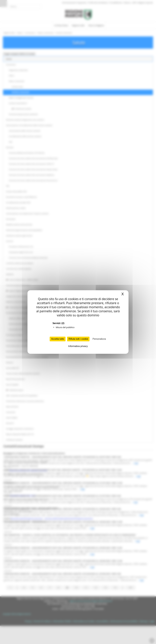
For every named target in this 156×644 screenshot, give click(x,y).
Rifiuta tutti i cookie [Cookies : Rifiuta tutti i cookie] (78, 339)
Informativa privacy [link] (78, 346)
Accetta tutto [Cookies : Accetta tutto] (58, 339)
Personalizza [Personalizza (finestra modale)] (99, 339)
